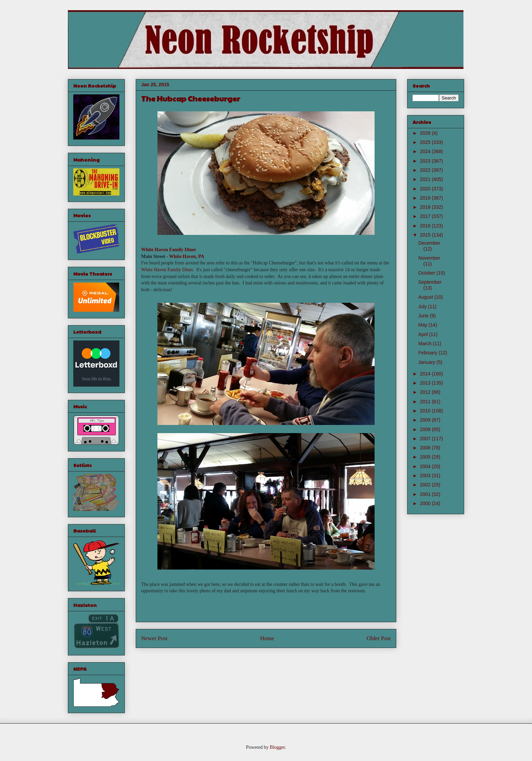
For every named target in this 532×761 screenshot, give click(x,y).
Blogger (277, 747)
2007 (426, 439)
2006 (426, 448)
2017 (426, 216)
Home (267, 638)
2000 (426, 503)
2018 (426, 207)
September (430, 282)
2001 (426, 494)
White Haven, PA (187, 256)
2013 (426, 383)
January (427, 362)
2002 (426, 485)
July (423, 307)
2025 (426, 142)
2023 (426, 161)
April (424, 334)
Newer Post (154, 638)
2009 (426, 420)
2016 (426, 226)
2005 (426, 457)
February (429, 353)
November (429, 258)
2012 (426, 392)
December (429, 243)
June (424, 316)
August (426, 297)
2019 (426, 198)
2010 (426, 411)
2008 (426, 429)
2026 (426, 133)
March (426, 344)
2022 (426, 170)
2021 (426, 179)
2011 (426, 402)
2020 (426, 189)
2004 (426, 466)
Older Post (379, 638)
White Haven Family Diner (169, 250)
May (423, 325)
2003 (426, 476)
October (427, 273)
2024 (426, 151)
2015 (426, 235)
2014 (426, 374)
